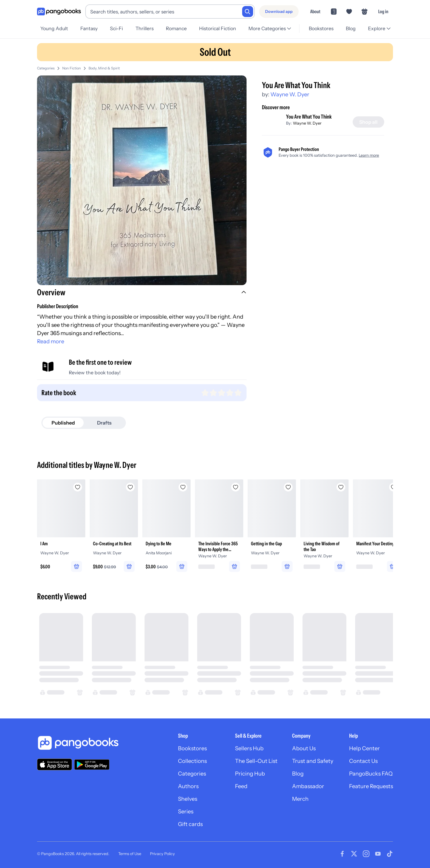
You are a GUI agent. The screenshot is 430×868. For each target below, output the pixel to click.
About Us (304, 748)
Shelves (188, 799)
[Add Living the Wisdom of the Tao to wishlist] (341, 487)
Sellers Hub (249, 748)
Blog (351, 28)
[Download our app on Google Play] (92, 765)
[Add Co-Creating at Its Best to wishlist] (130, 487)
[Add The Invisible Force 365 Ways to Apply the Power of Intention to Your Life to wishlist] (236, 487)
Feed (241, 786)
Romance (176, 28)
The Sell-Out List (256, 761)
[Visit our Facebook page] (342, 854)
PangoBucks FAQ (371, 774)
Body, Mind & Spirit (104, 68)
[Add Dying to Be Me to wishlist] (183, 487)
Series (186, 811)
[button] (142, 293)
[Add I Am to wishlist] (78, 487)
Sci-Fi (116, 28)
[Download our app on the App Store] (55, 764)
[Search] (248, 12)
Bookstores (321, 28)
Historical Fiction (218, 28)
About (315, 11)
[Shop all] (368, 122)
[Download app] (279, 12)
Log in (383, 11)
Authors (188, 786)
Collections (192, 761)
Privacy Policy (162, 854)
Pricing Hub (250, 774)
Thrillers (145, 28)
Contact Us (363, 761)
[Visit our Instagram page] (366, 854)
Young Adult (54, 28)
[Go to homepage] (59, 12)
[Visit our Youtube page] (378, 854)
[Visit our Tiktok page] (390, 854)
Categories (46, 68)
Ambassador (308, 786)
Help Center (364, 748)
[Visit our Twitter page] (354, 854)
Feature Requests (371, 786)
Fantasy (89, 28)
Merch (300, 799)
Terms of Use (130, 854)
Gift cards (190, 824)
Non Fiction (72, 68)
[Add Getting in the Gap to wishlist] (288, 487)
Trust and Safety (313, 761)
